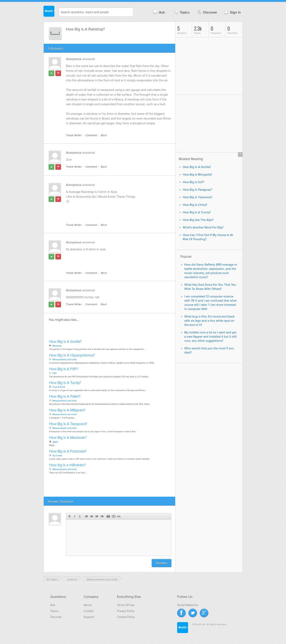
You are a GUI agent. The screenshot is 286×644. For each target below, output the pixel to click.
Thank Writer (74, 135)
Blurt (104, 135)
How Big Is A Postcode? (68, 451)
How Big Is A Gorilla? (65, 342)
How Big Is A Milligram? (67, 410)
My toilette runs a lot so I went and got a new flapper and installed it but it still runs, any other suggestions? (211, 337)
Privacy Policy (126, 611)
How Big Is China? (195, 205)
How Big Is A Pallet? (65, 397)
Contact (89, 611)
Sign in (232, 12)
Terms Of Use (126, 605)
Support (89, 617)
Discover (207, 12)
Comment (91, 135)
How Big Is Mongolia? (197, 175)
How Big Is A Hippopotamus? (72, 355)
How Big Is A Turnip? (65, 383)
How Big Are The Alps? (198, 220)
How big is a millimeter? (67, 465)
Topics (181, 12)
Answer (162, 563)
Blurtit (49, 12)
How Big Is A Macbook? (68, 438)
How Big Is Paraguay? (197, 190)
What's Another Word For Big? (203, 228)
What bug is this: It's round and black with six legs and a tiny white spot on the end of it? (209, 321)
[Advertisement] (112, 211)
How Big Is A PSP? (64, 369)
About (88, 605)
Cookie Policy (126, 617)
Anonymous (74, 59)
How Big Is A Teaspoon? (68, 424)
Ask (159, 12)
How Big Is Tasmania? (197, 197)
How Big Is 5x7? (193, 182)
